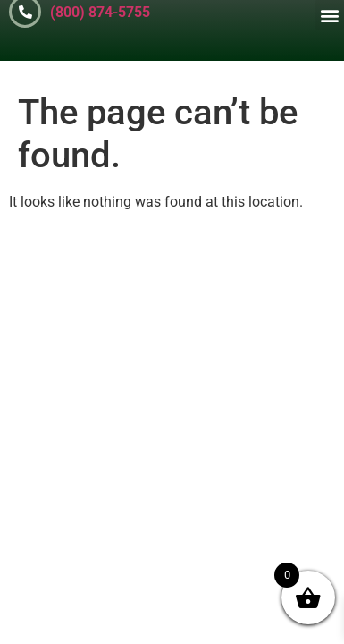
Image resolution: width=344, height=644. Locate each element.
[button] (329, 15)
